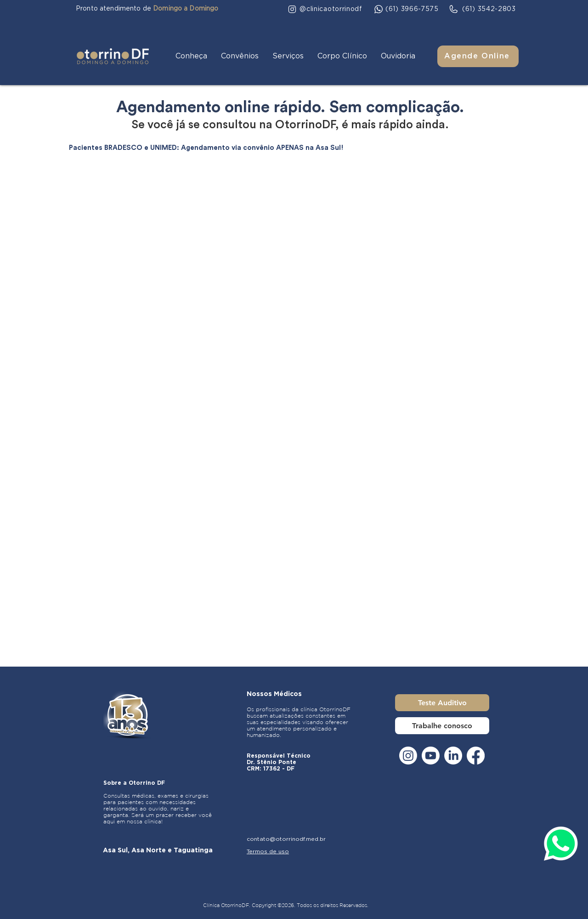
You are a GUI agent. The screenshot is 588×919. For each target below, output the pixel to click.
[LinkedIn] (453, 756)
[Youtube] (431, 756)
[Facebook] (476, 756)
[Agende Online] (478, 56)
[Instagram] (408, 756)
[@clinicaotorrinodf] (325, 9)
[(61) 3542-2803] (482, 9)
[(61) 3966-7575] (407, 9)
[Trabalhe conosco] (442, 726)
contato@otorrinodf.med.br (286, 839)
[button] (191, 56)
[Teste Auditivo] (442, 703)
